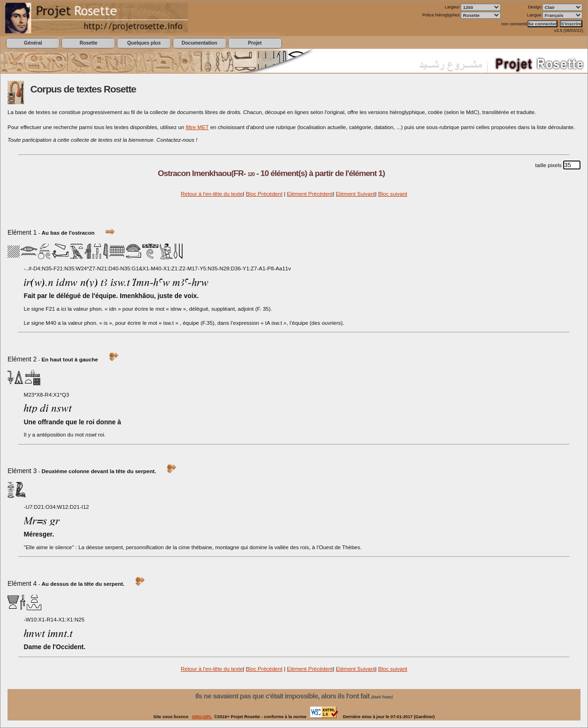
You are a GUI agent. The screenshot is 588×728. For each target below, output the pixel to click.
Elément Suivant (356, 194)
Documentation (199, 43)
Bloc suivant (393, 194)
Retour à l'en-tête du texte (212, 194)
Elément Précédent (310, 194)
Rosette (88, 43)
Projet (255, 43)
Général (33, 43)
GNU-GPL (202, 717)
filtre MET (197, 127)
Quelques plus (144, 43)
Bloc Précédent (264, 194)
